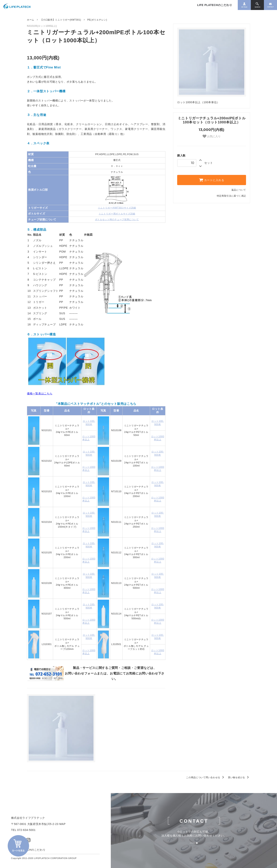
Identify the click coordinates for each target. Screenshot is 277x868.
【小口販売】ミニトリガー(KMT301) (61, 20)
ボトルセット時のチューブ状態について (117, 219)
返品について (239, 190)
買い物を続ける (239, 777)
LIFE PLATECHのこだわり (205, 6)
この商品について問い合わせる (206, 777)
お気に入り (212, 136)
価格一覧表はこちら (40, 393)
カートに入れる (212, 180)
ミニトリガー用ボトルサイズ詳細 (117, 214)
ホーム (31, 20)
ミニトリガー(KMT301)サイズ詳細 (117, 208)
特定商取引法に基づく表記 (231, 196)
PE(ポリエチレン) (97, 20)
